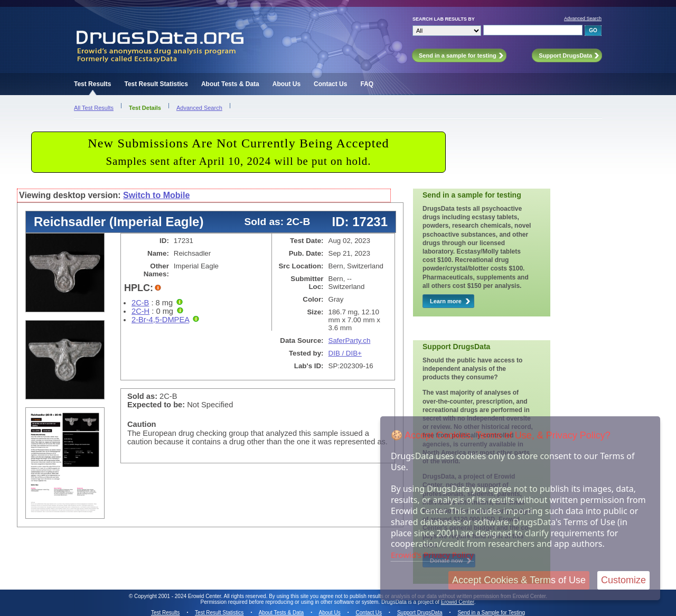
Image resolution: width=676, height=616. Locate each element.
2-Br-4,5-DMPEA (160, 320)
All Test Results (94, 108)
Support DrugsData (420, 613)
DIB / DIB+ (345, 353)
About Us (287, 84)
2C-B (140, 303)
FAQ (367, 84)
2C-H (140, 311)
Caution (142, 424)
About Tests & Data (230, 84)
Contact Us (330, 84)
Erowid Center (458, 602)
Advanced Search (583, 18)
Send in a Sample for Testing (491, 613)
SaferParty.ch (350, 340)
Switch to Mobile (156, 195)
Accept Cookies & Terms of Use (519, 580)
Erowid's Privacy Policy (432, 555)
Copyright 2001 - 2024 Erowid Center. (178, 596)
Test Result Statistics (156, 84)
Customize (623, 580)
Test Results (92, 84)
